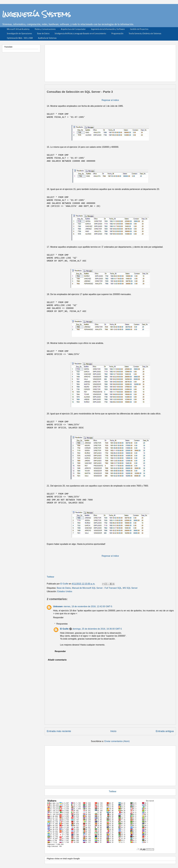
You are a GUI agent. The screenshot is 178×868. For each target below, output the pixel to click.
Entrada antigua (165, 731)
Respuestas (62, 624)
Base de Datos (43, 34)
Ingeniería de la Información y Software (108, 29)
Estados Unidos (65, 591)
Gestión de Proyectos (139, 29)
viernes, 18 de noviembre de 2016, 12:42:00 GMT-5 (88, 606)
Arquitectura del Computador (73, 29)
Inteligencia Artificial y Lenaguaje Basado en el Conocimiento (80, 34)
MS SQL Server (130, 588)
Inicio (113, 731)
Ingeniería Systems (36, 14)
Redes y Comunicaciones (45, 29)
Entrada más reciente (59, 731)
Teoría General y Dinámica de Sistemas (145, 34)
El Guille (64, 629)
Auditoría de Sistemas (47, 38)
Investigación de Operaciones (19, 34)
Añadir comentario (57, 660)
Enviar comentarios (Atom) (117, 741)
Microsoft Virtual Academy (18, 29)
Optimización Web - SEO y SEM (20, 38)
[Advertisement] (110, 765)
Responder (58, 618)
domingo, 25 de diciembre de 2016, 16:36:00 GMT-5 (97, 629)
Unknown (58, 606)
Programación (117, 34)
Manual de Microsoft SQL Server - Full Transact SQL (97, 588)
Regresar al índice (110, 100)
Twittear (50, 577)
